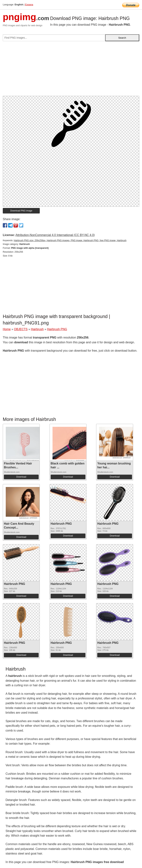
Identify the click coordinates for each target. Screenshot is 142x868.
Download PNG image (21, 211)
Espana (29, 5)
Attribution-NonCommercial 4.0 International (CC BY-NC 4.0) (55, 235)
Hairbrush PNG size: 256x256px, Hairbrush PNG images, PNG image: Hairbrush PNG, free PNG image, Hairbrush (70, 240)
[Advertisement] (71, 70)
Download (21, 477)
